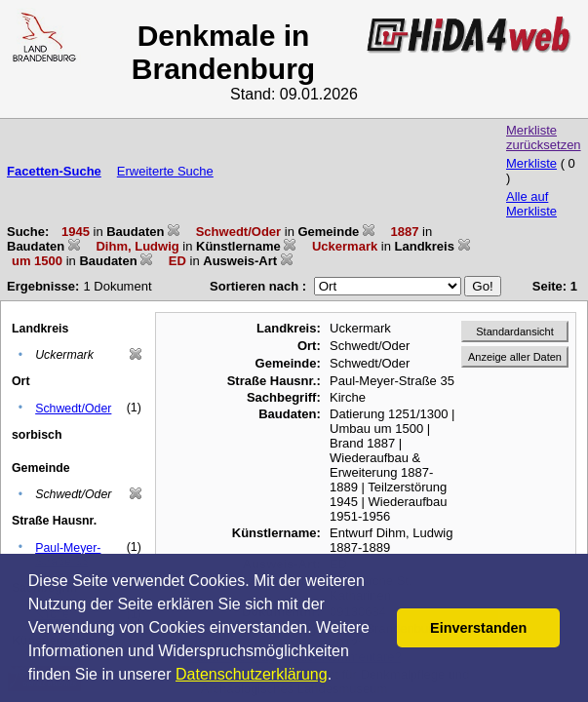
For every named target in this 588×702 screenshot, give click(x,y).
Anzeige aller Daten (515, 357)
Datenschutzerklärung (252, 674)
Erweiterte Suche (165, 171)
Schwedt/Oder (73, 409)
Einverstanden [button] (478, 628)
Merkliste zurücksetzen (544, 137)
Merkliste (531, 163)
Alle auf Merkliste (531, 204)
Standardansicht (515, 331)
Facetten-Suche (54, 171)
